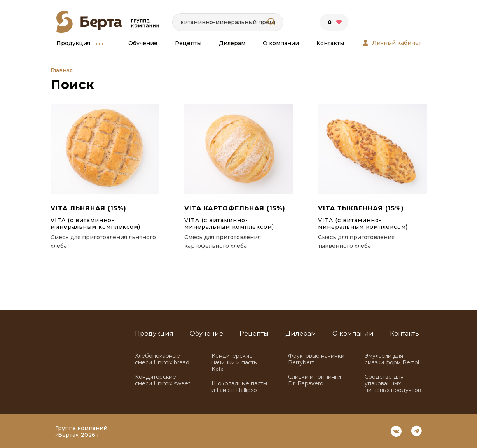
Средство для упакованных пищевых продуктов (393, 384)
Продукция (73, 43)
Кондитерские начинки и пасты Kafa (235, 363)
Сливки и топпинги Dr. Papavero (315, 380)
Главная (62, 71)
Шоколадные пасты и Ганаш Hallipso (239, 387)
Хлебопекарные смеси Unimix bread (162, 359)
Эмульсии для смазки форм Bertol (392, 359)
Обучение (143, 43)
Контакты (330, 43)
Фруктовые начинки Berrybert (316, 359)
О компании (281, 43)
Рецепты (188, 43)
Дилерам (232, 43)
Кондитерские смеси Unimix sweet (163, 380)
